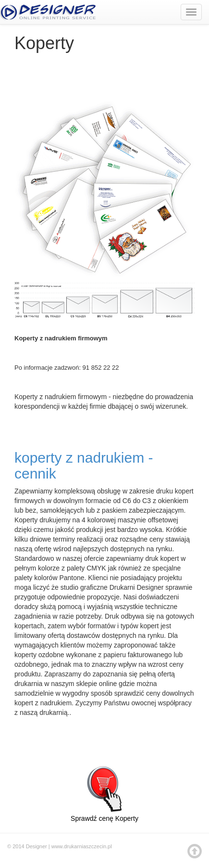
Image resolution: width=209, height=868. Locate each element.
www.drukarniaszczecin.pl (82, 846)
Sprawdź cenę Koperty (104, 790)
